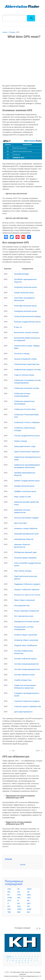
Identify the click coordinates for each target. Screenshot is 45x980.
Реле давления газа (22, 606)
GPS (29, 903)
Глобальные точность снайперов (27, 422)
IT (8, 903)
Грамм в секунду (21, 441)
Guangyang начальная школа (25, 311)
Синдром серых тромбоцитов (25, 645)
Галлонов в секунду (22, 354)
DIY (19, 903)
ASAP (29, 909)
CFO (9, 901)
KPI (9, 906)
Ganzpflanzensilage (21, 274)
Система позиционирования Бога (27, 669)
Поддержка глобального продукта (27, 584)
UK (18, 889)
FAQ (19, 906)
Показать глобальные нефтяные (27, 590)
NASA (29, 889)
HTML (10, 898)
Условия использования (11, 976)
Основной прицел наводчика (25, 558)
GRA (38, 751)
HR (28, 901)
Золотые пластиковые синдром (26, 518)
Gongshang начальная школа (25, 287)
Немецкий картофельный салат (26, 534)
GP (13, 751)
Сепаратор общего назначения (26, 640)
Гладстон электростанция (24, 375)
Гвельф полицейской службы (25, 359)
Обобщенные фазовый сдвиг (25, 552)
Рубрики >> (10, 957)
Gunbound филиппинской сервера (27, 316)
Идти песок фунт (21, 523)
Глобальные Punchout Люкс (25, 409)
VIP (28, 906)
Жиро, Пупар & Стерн (22, 497)
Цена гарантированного (23, 712)
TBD (9, 912)
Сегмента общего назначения (26, 635)
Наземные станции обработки (26, 528)
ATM (19, 895)
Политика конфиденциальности (29, 976)
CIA (19, 892)
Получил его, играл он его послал (27, 595)
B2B (19, 912)
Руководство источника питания (27, 622)
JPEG (19, 909)
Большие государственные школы (27, 322)
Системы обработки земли (24, 675)
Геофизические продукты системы (27, 370)
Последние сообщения (22, 928)
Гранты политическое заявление (27, 452)
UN (28, 892)
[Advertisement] (22, 62)
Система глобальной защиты (25, 659)
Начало (5, 32)
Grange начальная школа (24, 293)
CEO (29, 898)
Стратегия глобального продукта (27, 701)
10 (8, 958)
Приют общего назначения (24, 600)
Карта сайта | (30, 972)
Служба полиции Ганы (23, 680)
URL (19, 898)
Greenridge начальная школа (25, 306)
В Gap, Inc (18, 327)
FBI (9, 892)
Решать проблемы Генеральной (26, 611)
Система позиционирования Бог (27, 664)
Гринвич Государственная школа (27, 481)
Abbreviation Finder (19, 972)
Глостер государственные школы (27, 436)
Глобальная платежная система (27, 388)
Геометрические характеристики (27, 364)
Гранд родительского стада (25, 446)
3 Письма (12, 32)
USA (9, 889)
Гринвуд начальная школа (24, 486)
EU (9, 895)
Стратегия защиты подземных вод (27, 706)
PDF (9, 909)
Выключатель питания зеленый (26, 332)
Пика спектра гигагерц (23, 571)
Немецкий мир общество (24, 539)
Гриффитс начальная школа (25, 491)
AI (18, 901)
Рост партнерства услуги (24, 616)
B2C (29, 912)
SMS (29, 895)
